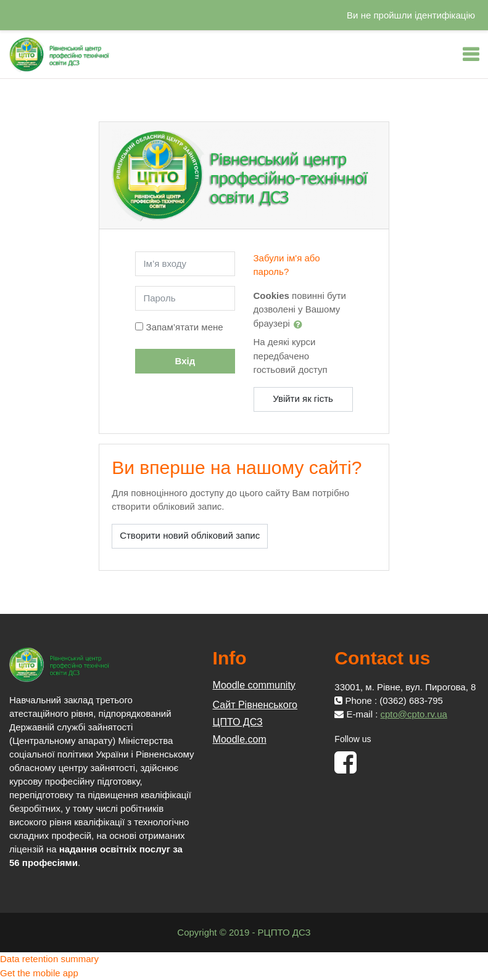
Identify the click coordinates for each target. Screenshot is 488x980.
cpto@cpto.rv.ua (414, 714)
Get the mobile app (39, 973)
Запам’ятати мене (185, 327)
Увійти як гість (303, 398)
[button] (300, 324)
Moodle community (254, 685)
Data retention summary (49, 959)
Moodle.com (240, 739)
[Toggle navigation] (471, 54)
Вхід (185, 361)
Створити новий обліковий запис (190, 535)
